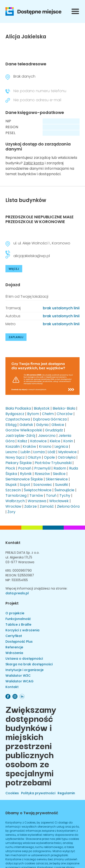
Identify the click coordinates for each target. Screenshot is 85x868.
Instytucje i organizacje (24, 670)
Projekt (12, 603)
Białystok (42, 408)
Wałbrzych (15, 501)
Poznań (25, 468)
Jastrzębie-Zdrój (20, 436)
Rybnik (26, 474)
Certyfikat (14, 636)
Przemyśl (42, 468)
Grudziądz (54, 430)
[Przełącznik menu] (75, 11)
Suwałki (62, 485)
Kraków (29, 446)
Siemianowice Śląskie (24, 479)
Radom (60, 468)
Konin (68, 441)
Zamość (47, 506)
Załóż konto (34, 163)
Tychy (65, 495)
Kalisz (22, 441)
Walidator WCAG (19, 681)
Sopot (25, 485)
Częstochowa (18, 419)
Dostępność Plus (19, 642)
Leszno (11, 452)
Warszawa (37, 501)
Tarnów (36, 495)
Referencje (14, 647)
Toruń (51, 495)
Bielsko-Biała (64, 408)
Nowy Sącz (15, 457)
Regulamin (66, 793)
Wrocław (13, 506)
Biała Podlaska (18, 408)
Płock (10, 468)
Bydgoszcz (15, 414)
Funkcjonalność (18, 619)
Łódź (51, 452)
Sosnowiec (43, 485)
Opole (49, 457)
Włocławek (59, 501)
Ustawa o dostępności (24, 659)
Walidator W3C (18, 676)
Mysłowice (67, 452)
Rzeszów (42, 474)
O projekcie (15, 613)
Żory (11, 512)
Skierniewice (57, 479)
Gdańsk (26, 425)
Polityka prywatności (38, 793)
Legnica (61, 446)
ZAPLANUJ (16, 337)
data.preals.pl (17, 593)
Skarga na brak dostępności (29, 664)
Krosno (45, 446)
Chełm (48, 414)
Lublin (25, 452)
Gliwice (58, 425)
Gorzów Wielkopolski (24, 430)
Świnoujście (64, 490)
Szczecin (13, 490)
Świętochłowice (38, 490)
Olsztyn (34, 457)
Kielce (55, 441)
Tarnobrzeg (16, 495)
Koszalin (13, 446)
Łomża (39, 452)
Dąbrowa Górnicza (50, 419)
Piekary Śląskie (19, 463)
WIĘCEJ (14, 269)
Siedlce (59, 474)
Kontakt (13, 543)
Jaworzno (47, 436)
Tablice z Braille (18, 625)
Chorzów (65, 414)
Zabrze (30, 506)
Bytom (33, 414)
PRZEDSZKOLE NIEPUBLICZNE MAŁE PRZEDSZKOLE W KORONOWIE (40, 219)
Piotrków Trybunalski (53, 463)
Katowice (38, 441)
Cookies (12, 793)
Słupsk (11, 485)
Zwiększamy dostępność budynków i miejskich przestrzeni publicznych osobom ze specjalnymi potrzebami (31, 745)
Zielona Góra (68, 506)
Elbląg (11, 425)
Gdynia (42, 425)
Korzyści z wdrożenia (22, 630)
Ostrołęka (67, 457)
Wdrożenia (14, 653)
